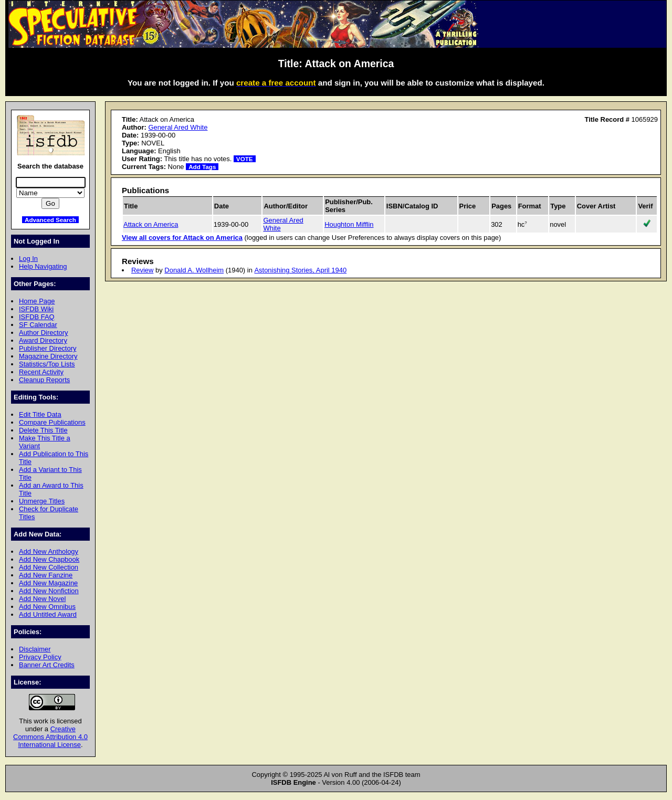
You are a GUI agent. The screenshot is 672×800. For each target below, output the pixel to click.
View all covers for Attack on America (182, 238)
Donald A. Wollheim (194, 270)
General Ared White (178, 127)
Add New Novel (42, 599)
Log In (28, 259)
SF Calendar (38, 325)
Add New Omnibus (47, 607)
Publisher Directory (48, 348)
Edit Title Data (40, 414)
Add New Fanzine (46, 575)
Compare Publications (52, 422)
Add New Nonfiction (49, 591)
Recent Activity (41, 372)
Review (142, 270)
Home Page (37, 301)
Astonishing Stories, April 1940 (300, 270)
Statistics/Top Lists (47, 364)
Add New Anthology (49, 551)
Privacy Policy (40, 657)
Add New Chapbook (49, 559)
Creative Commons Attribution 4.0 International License (50, 737)
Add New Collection (49, 567)
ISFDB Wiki (36, 309)
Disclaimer (35, 649)
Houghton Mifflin (349, 224)
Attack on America (151, 224)
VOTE (245, 159)
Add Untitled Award (48, 614)
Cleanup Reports (44, 380)
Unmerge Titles (42, 501)
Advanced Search (50, 220)
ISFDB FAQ (37, 317)
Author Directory (44, 333)
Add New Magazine (48, 583)
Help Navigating (43, 266)
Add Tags (202, 167)
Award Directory (43, 340)
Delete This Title (43, 430)
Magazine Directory (48, 356)
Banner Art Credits (47, 665)
